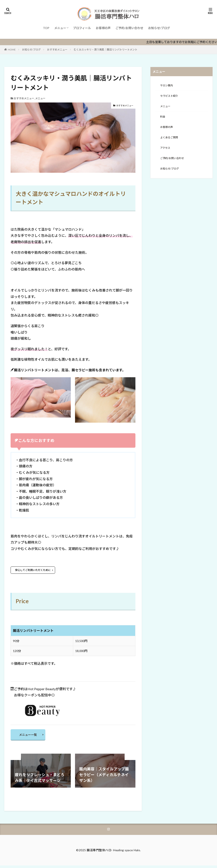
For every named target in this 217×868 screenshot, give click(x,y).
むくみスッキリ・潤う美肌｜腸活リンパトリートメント (106, 50)
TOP (46, 28)
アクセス (166, 152)
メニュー (60, 28)
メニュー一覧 (30, 736)
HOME (12, 50)
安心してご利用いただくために (33, 570)
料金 (163, 119)
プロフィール (82, 28)
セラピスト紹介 (171, 97)
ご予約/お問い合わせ (129, 28)
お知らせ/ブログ (159, 28)
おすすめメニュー (57, 50)
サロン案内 (168, 86)
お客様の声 (103, 28)
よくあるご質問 (171, 141)
